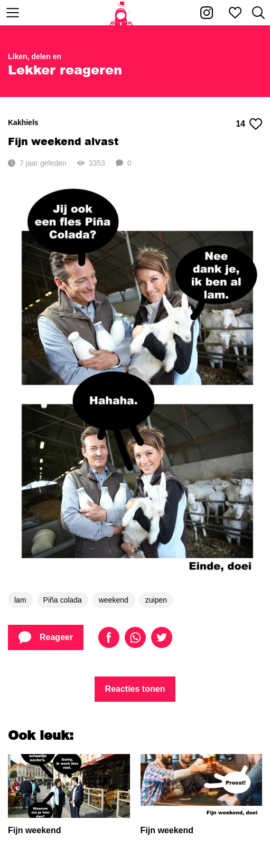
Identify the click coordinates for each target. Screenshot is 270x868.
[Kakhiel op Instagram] (207, 13)
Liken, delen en (35, 56)
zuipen (156, 600)
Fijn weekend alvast (63, 141)
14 (249, 124)
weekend (114, 600)
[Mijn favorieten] (235, 13)
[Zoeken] (258, 13)
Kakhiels (23, 122)
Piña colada (63, 600)
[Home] (121, 13)
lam (20, 600)
